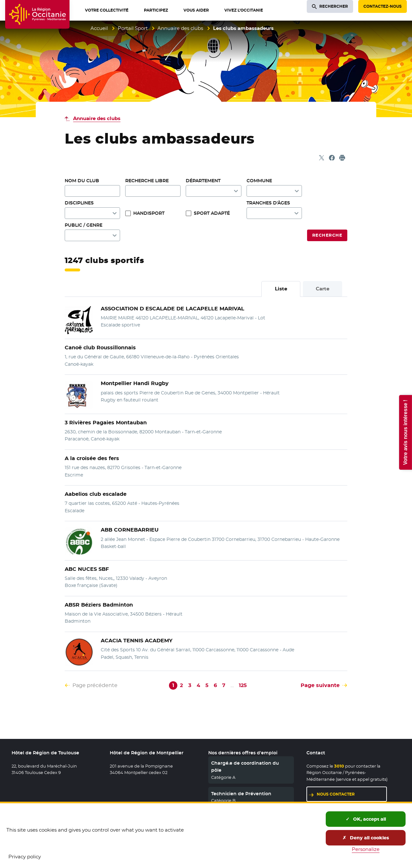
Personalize (366, 849)
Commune (259, 181)
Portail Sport (133, 28)
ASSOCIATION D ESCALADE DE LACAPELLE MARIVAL (173, 309)
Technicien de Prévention (241, 794)
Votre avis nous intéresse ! (405, 432)
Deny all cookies (366, 838)
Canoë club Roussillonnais (100, 348)
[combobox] (274, 191)
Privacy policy (25, 857)
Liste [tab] (281, 289)
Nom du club (82, 181)
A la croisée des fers (92, 458)
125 (243, 685)
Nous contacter (336, 794)
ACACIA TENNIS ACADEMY (137, 641)
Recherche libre (147, 181)
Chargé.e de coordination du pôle (245, 767)
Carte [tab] (323, 289)
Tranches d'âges (268, 203)
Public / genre (84, 225)
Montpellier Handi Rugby (135, 383)
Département (203, 181)
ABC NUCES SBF (87, 569)
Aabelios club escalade (96, 494)
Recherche (327, 235)
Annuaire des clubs (180, 28)
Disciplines (79, 203)
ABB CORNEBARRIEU (130, 530)
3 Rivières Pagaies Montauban (106, 423)
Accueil (99, 28)
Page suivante (320, 685)
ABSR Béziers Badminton (99, 605)
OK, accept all (366, 819)
